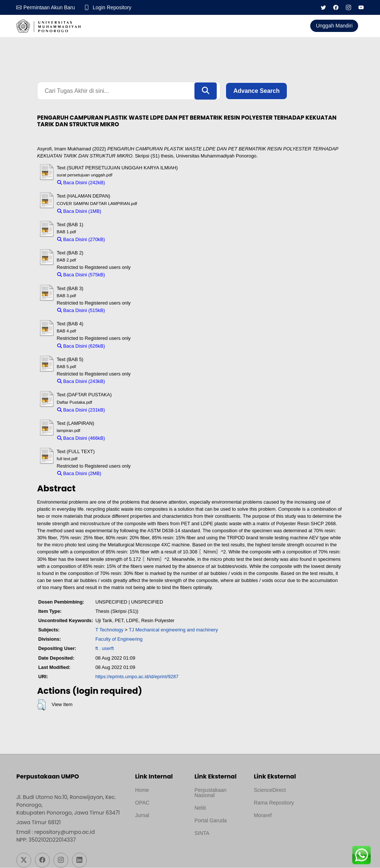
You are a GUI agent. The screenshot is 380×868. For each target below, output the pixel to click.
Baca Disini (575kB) (81, 275)
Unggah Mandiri (334, 26)
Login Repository (113, 7)
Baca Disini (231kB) (81, 410)
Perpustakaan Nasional (210, 793)
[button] (41, 705)
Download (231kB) (128, 410)
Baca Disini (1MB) (79, 211)
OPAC (142, 803)
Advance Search (257, 91)
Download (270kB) (128, 240)
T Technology (109, 630)
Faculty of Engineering (119, 639)
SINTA (202, 833)
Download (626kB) (128, 346)
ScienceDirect (270, 790)
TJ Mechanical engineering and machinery (173, 630)
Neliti (200, 808)
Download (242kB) (128, 183)
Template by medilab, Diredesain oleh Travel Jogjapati (160, 833)
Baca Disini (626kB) (81, 346)
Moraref (263, 816)
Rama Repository (274, 803)
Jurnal (142, 816)
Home (142, 790)
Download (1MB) (122, 211)
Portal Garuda (211, 821)
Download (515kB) (128, 311)
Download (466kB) (128, 438)
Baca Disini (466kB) (81, 438)
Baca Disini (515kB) (81, 311)
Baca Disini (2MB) (79, 474)
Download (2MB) (122, 474)
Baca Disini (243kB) (81, 382)
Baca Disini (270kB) (81, 240)
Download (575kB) (128, 275)
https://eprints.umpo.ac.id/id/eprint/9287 (137, 677)
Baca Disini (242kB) (81, 183)
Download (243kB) (128, 382)
